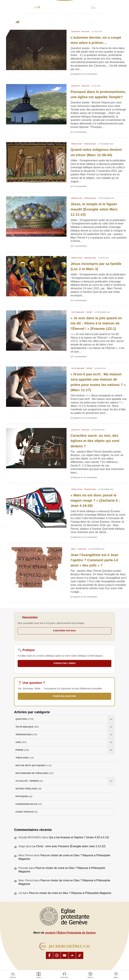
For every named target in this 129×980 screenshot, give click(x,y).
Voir (21, 742)
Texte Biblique (78, 312)
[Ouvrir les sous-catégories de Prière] (111, 750)
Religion (85, 32)
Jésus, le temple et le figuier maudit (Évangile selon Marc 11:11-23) (94, 209)
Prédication (77, 144)
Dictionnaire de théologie (34, 773)
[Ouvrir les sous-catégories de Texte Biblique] (111, 727)
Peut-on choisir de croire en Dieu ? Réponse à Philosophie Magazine (70, 893)
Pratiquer (24, 797)
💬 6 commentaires (79, 246)
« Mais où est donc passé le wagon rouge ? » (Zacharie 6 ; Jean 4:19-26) (95, 500)
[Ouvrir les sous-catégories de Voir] (111, 742)
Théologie (25, 758)
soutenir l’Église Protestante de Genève (70, 933)
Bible (73, 549)
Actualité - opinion (29, 781)
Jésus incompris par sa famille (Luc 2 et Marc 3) (96, 266)
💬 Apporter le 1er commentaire (84, 74)
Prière (22, 750)
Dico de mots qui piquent (33, 766)
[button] (110, 7)
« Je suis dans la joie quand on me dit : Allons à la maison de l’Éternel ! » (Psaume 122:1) (96, 323)
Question (75, 32)
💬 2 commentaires (79, 132)
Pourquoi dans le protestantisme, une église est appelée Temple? (98, 94)
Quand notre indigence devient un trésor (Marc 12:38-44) (96, 152)
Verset (89, 312)
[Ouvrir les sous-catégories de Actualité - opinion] (111, 781)
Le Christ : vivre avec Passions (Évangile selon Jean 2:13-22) (69, 846)
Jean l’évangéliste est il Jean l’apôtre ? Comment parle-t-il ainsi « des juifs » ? (94, 560)
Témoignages (90, 144)
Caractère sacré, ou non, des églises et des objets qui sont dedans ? (95, 441)
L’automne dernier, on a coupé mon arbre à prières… (96, 40)
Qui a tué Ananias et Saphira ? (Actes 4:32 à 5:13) (79, 837)
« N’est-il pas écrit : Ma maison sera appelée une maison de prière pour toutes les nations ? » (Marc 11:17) (98, 382)
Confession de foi (29, 804)
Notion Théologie (28, 789)
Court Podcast (26, 812)
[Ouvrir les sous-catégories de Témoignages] (111, 735)
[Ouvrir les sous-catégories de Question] (111, 719)
